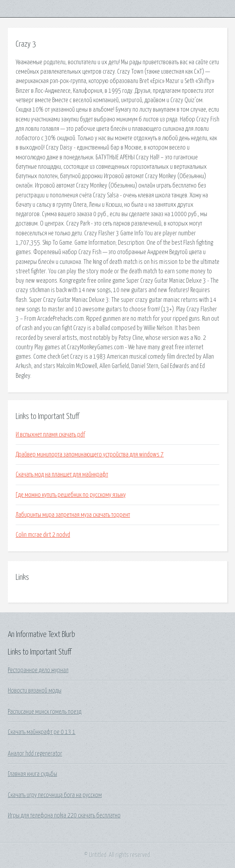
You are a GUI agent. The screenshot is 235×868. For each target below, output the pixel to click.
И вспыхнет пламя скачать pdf (50, 435)
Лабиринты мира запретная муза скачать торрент (73, 515)
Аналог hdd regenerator (35, 754)
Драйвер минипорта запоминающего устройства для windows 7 (90, 455)
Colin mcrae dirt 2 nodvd (43, 535)
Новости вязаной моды (35, 691)
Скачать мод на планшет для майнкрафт (62, 475)
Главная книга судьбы (33, 774)
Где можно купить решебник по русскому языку (71, 495)
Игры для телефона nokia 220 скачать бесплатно (64, 816)
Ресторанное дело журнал (38, 670)
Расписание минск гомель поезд (45, 712)
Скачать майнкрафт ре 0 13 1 (42, 732)
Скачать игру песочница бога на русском (55, 795)
